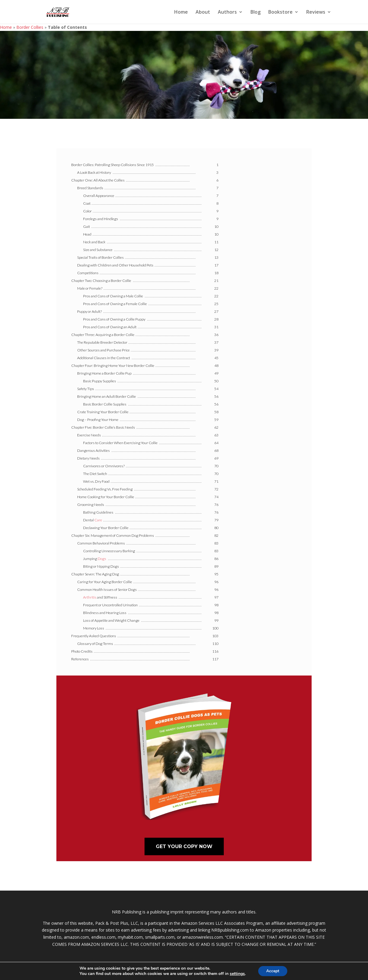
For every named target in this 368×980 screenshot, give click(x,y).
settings (236, 973)
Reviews (316, 12)
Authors (227, 12)
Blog (256, 12)
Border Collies (30, 27)
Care (98, 520)
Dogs (102, 559)
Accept (273, 971)
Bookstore (280, 12)
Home (181, 12)
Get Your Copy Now (184, 846)
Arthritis (90, 597)
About (203, 12)
